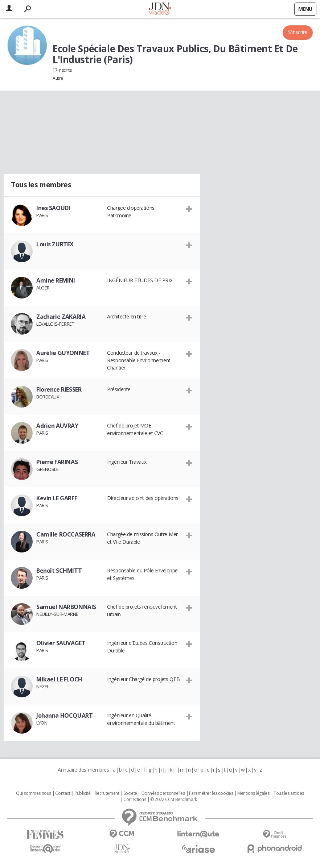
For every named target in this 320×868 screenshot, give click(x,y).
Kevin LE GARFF (57, 498)
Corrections (135, 800)
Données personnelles (163, 793)
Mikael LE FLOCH (59, 679)
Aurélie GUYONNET (63, 353)
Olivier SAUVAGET (61, 643)
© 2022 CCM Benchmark (174, 800)
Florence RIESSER (59, 389)
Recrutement (107, 793)
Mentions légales (253, 793)
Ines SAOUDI (53, 208)
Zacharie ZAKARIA (61, 317)
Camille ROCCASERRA (66, 534)
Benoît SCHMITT (59, 571)
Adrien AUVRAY (57, 426)
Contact (63, 793)
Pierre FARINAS (57, 462)
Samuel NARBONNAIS (66, 607)
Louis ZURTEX (55, 244)
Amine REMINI (56, 280)
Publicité (82, 793)
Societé (130, 793)
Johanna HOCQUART (64, 715)
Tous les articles (289, 793)
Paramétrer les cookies (211, 793)
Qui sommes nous (34, 793)
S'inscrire (298, 32)
